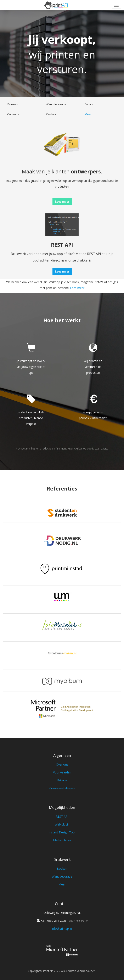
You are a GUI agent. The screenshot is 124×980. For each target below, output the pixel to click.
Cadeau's (13, 114)
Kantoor (51, 114)
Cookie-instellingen (62, 788)
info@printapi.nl (62, 928)
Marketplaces (62, 840)
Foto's (89, 104)
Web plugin (62, 824)
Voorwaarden (62, 772)
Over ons (62, 764)
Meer (88, 114)
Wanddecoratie (56, 104)
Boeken (12, 104)
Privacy (62, 780)
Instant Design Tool (62, 832)
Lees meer (62, 201)
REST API (62, 816)
